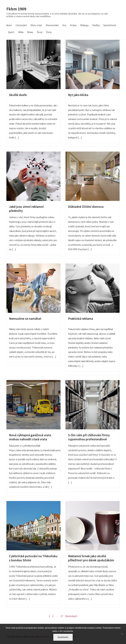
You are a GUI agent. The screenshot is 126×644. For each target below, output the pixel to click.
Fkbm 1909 (16, 9)
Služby (96, 25)
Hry (64, 25)
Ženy (49, 32)
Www (30, 32)
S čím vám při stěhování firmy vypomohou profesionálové (93, 405)
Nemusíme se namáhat (33, 288)
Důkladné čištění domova (93, 176)
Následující (71, 616)
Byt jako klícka (93, 64)
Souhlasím (63, 637)
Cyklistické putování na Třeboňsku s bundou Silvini (33, 526)
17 (62, 616)
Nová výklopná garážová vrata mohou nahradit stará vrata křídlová (33, 405)
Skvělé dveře (33, 64)
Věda (21, 32)
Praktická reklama (93, 288)
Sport (11, 32)
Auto (9, 25)
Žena (40, 32)
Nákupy (84, 25)
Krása (73, 25)
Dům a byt (36, 25)
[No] (122, 634)
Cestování (21, 25)
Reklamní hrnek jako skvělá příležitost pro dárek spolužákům (93, 526)
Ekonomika (52, 25)
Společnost (110, 25)
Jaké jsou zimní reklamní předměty (33, 176)
